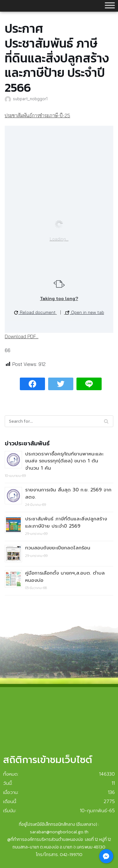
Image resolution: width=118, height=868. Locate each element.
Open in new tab (85, 312)
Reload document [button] (35, 312)
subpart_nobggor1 (30, 99)
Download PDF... (22, 336)
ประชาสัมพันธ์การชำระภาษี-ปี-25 (37, 116)
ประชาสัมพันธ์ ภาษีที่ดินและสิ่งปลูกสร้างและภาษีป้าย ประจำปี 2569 (66, 522)
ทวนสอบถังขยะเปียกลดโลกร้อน (58, 548)
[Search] (59, 421)
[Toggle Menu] (110, 5)
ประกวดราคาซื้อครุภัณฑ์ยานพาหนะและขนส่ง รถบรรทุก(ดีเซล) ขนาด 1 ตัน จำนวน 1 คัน (64, 461)
